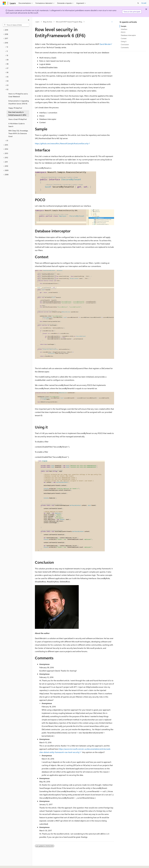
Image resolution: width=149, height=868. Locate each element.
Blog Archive (48, 22)
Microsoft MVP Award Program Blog (69, 22)
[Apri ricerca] (138, 3)
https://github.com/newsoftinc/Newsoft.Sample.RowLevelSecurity (62, 143)
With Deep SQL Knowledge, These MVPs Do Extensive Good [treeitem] (18, 133)
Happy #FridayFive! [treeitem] (15, 108)
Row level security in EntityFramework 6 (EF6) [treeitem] (17, 114)
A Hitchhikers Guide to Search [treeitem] (17, 125)
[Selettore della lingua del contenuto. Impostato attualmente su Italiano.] (8, 864)
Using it (124, 41)
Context (124, 38)
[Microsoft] (4, 3)
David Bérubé (105, 44)
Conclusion (125, 44)
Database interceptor (128, 35)
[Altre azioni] (112, 22)
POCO (123, 32)
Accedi (144, 3)
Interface (124, 29)
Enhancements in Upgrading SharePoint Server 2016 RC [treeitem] (19, 102)
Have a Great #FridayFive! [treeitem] (18, 119)
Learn (37, 22)
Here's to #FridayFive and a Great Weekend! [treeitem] (18, 95)
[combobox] (16, 25)
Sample (124, 26)
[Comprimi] (29, 20)
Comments (125, 47)
